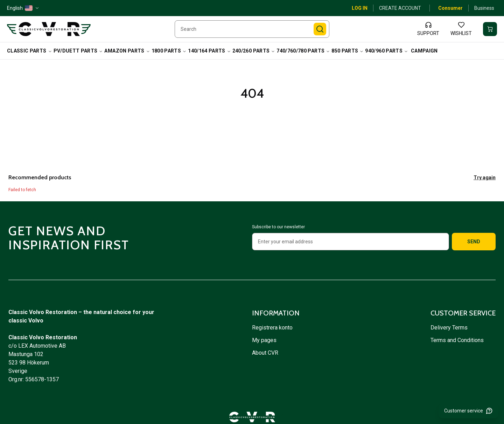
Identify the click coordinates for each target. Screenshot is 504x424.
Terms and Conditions (458, 340)
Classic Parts (30, 51)
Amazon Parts (127, 51)
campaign (424, 51)
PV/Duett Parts (78, 51)
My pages (264, 340)
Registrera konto (272, 328)
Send (474, 242)
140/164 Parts (209, 51)
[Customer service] (468, 411)
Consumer (450, 8)
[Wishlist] (461, 29)
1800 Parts (169, 51)
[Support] (428, 29)
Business (484, 8)
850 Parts (348, 51)
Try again (485, 178)
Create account (400, 8)
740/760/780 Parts (303, 51)
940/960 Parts (387, 51)
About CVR (265, 353)
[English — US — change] (23, 8)
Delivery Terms (450, 328)
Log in (360, 8)
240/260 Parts (254, 51)
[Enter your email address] (351, 242)
